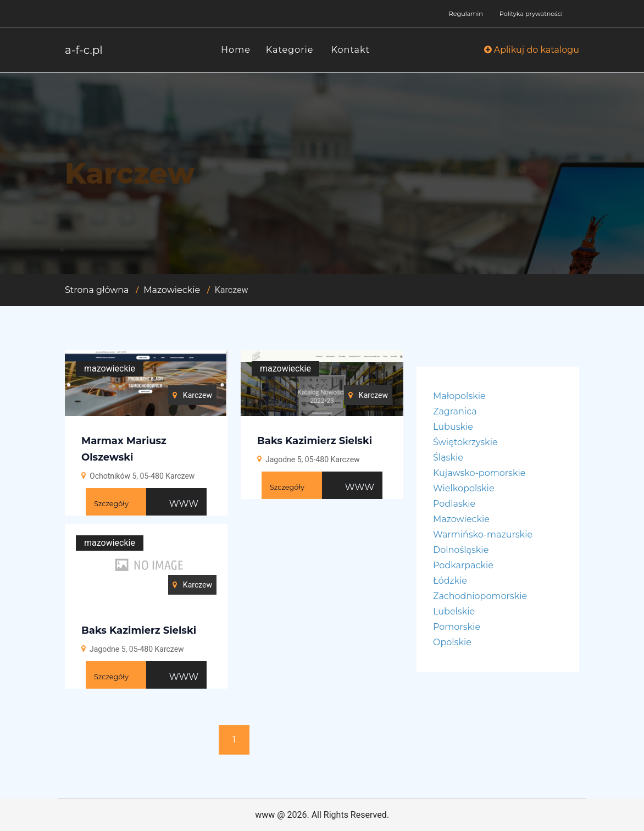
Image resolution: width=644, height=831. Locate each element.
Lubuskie (453, 427)
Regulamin (466, 14)
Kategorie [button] (290, 50)
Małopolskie (459, 396)
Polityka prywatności (531, 14)
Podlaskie (454, 504)
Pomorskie (457, 627)
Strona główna (97, 290)
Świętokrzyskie (465, 442)
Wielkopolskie (464, 488)
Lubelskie (454, 611)
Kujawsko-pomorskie (479, 473)
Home (236, 50)
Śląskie (448, 458)
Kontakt (351, 50)
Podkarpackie (463, 565)
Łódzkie (450, 581)
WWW (184, 504)
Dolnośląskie (461, 550)
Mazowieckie (172, 290)
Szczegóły (111, 504)
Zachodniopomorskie (480, 596)
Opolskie (452, 642)
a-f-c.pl (84, 50)
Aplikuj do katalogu (532, 50)
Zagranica (455, 411)
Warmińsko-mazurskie (483, 534)
